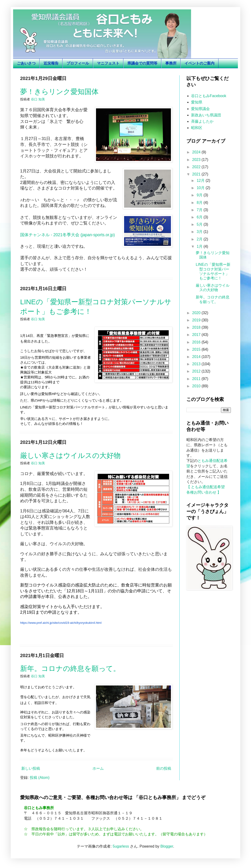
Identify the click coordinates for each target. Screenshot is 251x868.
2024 (197, 152)
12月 (201, 181)
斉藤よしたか (202, 121)
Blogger (167, 846)
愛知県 (197, 102)
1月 (200, 246)
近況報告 (51, 63)
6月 (200, 217)
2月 (200, 239)
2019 (197, 320)
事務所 (171, 63)
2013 (197, 364)
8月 (200, 203)
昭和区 (197, 128)
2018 (197, 327)
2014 (197, 357)
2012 (197, 371)
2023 (197, 160)
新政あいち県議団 (206, 115)
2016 (197, 342)
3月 (200, 232)
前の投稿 (164, 768)
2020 (197, 313)
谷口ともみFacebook (209, 96)
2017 (197, 335)
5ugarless (121, 846)
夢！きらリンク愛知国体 (59, 92)
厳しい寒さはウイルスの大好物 (70, 455)
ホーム (98, 768)
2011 (197, 379)
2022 (197, 167)
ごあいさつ (26, 63)
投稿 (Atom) (40, 778)
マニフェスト (108, 63)
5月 (200, 224)
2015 (197, 349)
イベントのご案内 (199, 63)
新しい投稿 (31, 768)
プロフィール (78, 63)
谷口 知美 (38, 99)
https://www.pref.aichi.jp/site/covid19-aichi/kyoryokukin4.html (61, 623)
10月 (201, 188)
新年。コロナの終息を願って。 (70, 668)
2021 (197, 174)
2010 (197, 386)
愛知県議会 (200, 109)
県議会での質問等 (142, 63)
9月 (200, 195)
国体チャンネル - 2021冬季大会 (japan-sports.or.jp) (67, 235)
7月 (200, 210)
